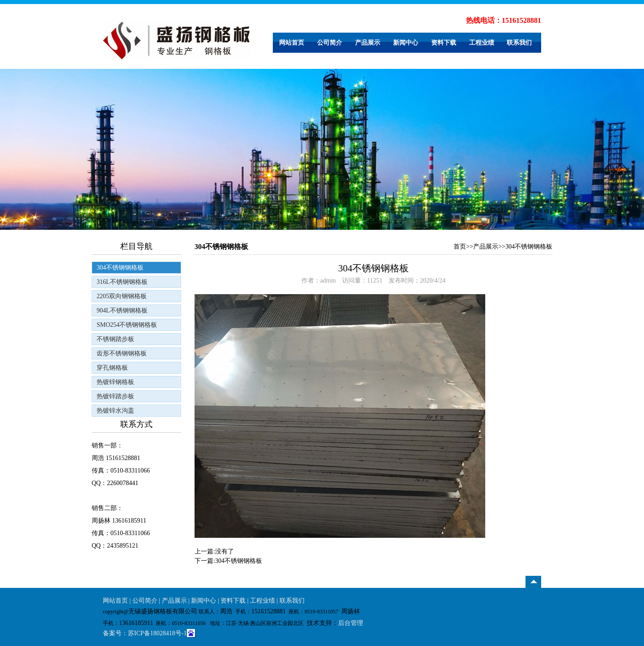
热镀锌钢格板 (115, 382)
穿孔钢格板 (112, 368)
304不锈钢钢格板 (120, 268)
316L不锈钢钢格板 (122, 282)
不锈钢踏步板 (115, 339)
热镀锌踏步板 (115, 396)
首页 (460, 247)
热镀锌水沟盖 (115, 411)
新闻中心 (406, 43)
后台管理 (351, 623)
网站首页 (292, 43)
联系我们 (519, 43)
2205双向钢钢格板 (122, 296)
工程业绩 (482, 43)
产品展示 (368, 43)
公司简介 (330, 43)
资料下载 (444, 43)
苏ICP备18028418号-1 (157, 633)
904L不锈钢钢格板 (122, 310)
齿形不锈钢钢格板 (122, 353)
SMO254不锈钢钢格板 (127, 325)
